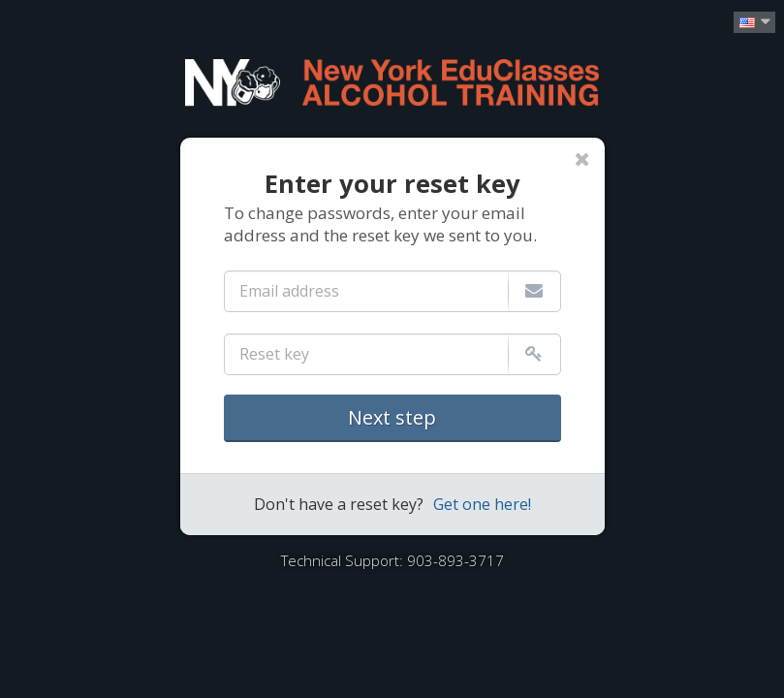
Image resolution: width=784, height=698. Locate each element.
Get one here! (482, 504)
